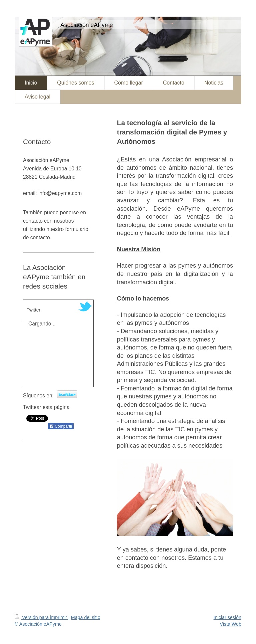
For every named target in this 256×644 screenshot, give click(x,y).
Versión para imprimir (41, 617)
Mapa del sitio (86, 617)
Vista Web (230, 624)
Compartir (61, 426)
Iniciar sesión (227, 617)
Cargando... (42, 324)
